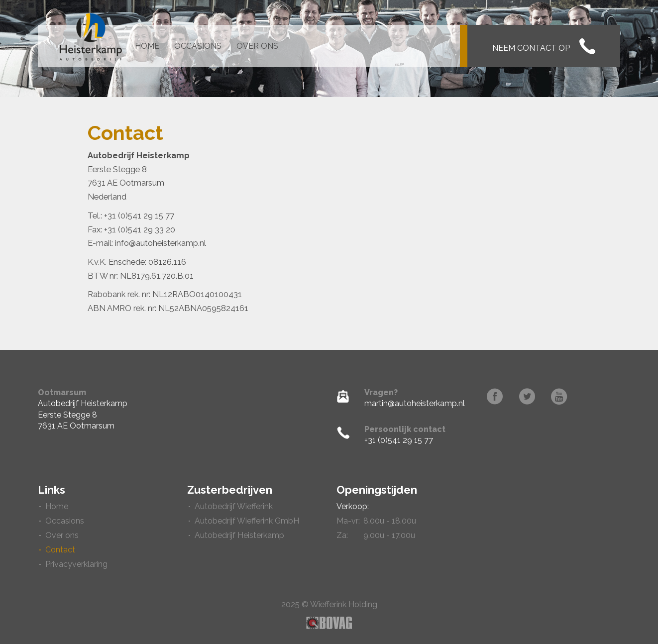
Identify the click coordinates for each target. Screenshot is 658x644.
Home (147, 46)
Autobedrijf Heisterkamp (239, 535)
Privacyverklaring (76, 564)
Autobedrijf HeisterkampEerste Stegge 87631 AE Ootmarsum (83, 415)
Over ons (257, 46)
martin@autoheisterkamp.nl (415, 403)
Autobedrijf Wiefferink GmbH (247, 521)
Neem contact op (544, 46)
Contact (60, 550)
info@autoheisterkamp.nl (161, 243)
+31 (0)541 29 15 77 (399, 440)
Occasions (198, 46)
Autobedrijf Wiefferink (234, 506)
